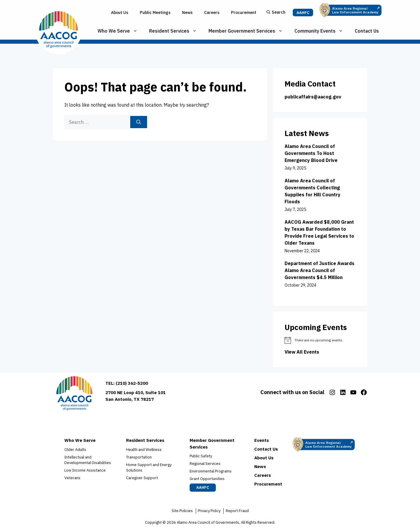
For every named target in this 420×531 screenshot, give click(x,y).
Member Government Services (249, 31)
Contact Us (367, 31)
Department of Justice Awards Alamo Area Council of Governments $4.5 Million (320, 270)
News (187, 13)
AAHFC (303, 13)
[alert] (320, 340)
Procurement (244, 13)
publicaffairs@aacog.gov (313, 97)
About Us (120, 13)
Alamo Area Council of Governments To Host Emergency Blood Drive (311, 153)
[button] (276, 13)
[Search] (139, 122)
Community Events (322, 31)
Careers (212, 13)
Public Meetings (155, 13)
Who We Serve (120, 31)
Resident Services (176, 31)
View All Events (302, 352)
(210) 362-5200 (132, 383)
